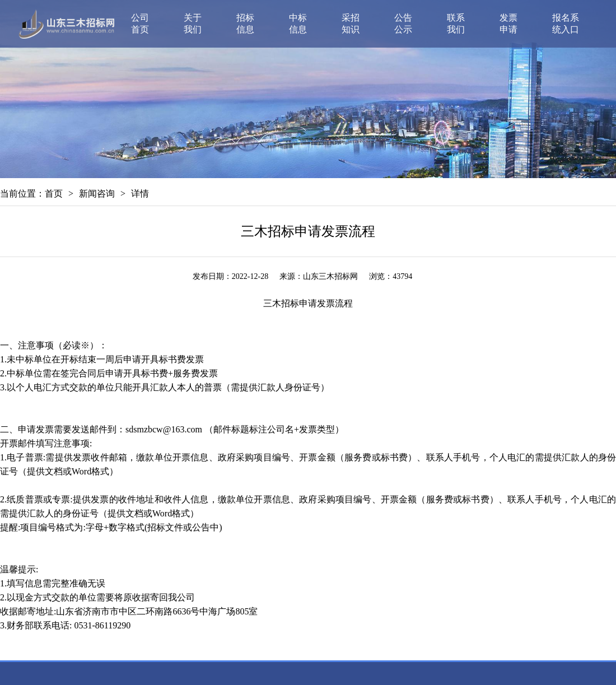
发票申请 (508, 24)
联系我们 (456, 24)
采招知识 (351, 24)
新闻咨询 (97, 194)
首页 (54, 194)
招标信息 (245, 24)
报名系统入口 (566, 24)
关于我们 (193, 24)
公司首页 (140, 24)
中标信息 (298, 24)
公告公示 (403, 24)
